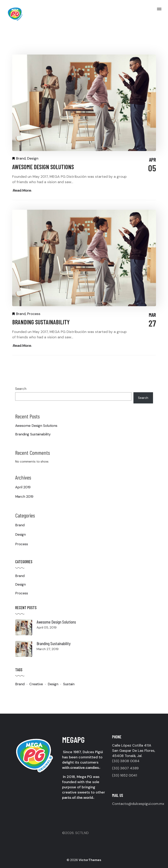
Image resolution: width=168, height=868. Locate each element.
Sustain (69, 684)
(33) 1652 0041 (125, 775)
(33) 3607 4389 (125, 768)
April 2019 (23, 487)
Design (33, 158)
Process (34, 314)
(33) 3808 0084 (126, 761)
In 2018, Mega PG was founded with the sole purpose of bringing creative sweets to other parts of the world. (84, 787)
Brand (21, 158)
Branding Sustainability (41, 322)
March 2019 (24, 497)
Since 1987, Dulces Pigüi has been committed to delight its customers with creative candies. (83, 760)
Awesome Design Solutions (43, 167)
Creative (36, 684)
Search (21, 389)
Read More (22, 190)
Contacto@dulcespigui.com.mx (138, 804)
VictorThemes (90, 860)
